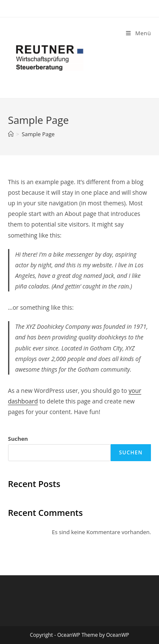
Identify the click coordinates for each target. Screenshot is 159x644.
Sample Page (38, 134)
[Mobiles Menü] (138, 33)
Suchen (18, 439)
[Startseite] (11, 134)
